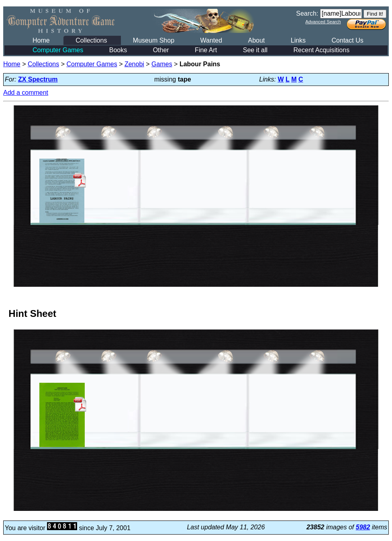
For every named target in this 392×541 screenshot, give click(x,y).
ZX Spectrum (38, 79)
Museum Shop (154, 40)
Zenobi (134, 64)
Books (118, 50)
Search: (307, 13)
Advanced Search (323, 22)
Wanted (211, 40)
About (256, 40)
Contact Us (348, 40)
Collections (91, 40)
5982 (363, 527)
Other (161, 50)
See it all (255, 50)
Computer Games (58, 50)
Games (162, 64)
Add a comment (26, 93)
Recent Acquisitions (322, 50)
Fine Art (206, 50)
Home (41, 40)
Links (298, 40)
